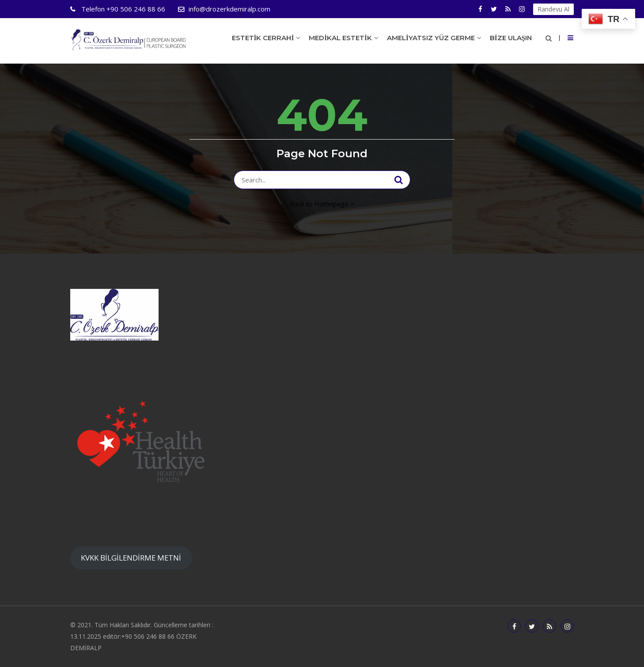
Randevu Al (553, 9)
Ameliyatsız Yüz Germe (431, 38)
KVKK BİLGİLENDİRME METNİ (131, 558)
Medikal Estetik (340, 38)
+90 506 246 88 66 (122, 9)
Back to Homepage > (322, 204)
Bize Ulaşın (511, 38)
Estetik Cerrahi (263, 38)
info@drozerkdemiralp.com (229, 9)
